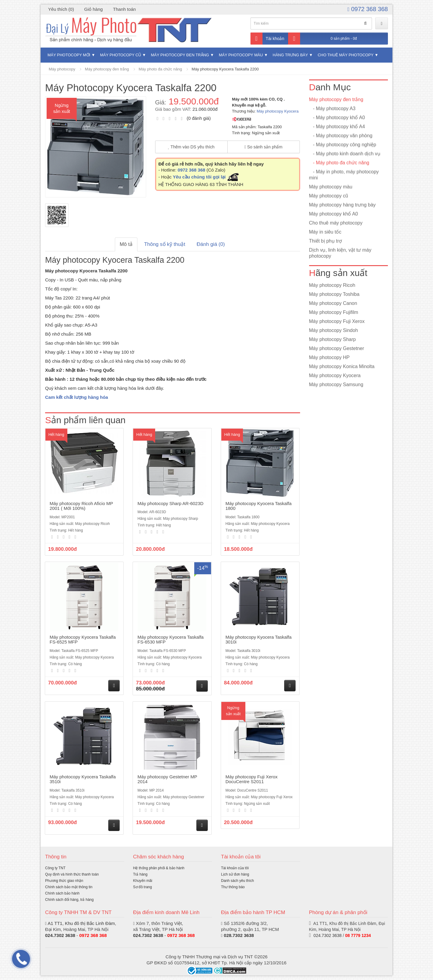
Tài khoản (267, 39)
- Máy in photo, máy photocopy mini (344, 175)
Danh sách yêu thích (237, 881)
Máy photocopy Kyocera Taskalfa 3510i (83, 779)
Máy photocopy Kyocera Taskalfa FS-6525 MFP (83, 640)
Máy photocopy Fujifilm (334, 312)
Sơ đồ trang (143, 887)
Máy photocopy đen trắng (180, 55)
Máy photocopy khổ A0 (334, 214)
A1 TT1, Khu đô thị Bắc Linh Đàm (81, 923)
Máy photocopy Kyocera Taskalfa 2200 (225, 69)
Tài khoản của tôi (235, 868)
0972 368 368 (368, 9)
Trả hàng (140, 874)
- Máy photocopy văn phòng (341, 136)
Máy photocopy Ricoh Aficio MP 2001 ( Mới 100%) (81, 506)
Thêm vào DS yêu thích (191, 147)
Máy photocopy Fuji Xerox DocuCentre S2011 (252, 779)
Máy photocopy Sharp (333, 339)
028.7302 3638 (239, 935)
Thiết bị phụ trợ (326, 241)
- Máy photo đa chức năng (339, 163)
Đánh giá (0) (211, 244)
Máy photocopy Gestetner (337, 348)
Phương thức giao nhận (64, 881)
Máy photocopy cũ (121, 55)
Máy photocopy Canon (333, 303)
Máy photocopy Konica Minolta (342, 366)
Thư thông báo (233, 887)
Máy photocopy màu (241, 55)
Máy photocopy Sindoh (334, 330)
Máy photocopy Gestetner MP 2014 (167, 779)
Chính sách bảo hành (62, 893)
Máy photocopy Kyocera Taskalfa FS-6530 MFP (170, 640)
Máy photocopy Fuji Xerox (337, 321)
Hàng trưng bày (290, 55)
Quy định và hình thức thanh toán (72, 874)
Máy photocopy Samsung (336, 385)
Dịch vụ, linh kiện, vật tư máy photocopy (340, 253)
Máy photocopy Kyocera (277, 111)
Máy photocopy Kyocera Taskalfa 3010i (259, 640)
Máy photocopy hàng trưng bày (342, 205)
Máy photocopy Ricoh (332, 285)
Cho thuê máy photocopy (345, 55)
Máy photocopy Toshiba (334, 294)
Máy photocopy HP (329, 357)
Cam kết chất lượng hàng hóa (77, 397)
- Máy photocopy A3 (332, 109)
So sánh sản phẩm (263, 147)
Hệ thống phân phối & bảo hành (159, 868)
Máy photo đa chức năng (160, 69)
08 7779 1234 (358, 935)
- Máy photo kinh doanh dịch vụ (345, 154)
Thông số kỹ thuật (165, 244)
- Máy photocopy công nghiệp (343, 145)
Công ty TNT (55, 868)
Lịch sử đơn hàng (235, 874)
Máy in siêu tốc (325, 232)
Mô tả (126, 244)
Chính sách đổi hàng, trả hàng (69, 900)
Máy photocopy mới (69, 55)
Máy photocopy (62, 69)
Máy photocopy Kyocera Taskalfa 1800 (259, 506)
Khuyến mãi (143, 881)
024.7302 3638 (60, 935)
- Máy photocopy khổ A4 (337, 127)
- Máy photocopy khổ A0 (337, 118)
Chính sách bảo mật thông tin (69, 887)
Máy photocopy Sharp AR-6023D (170, 503)
